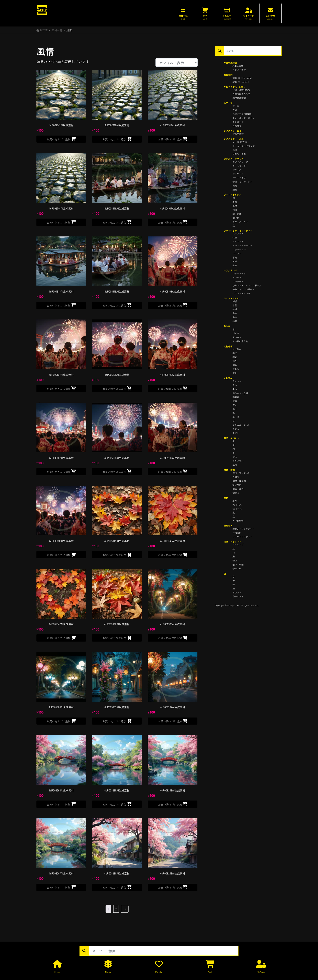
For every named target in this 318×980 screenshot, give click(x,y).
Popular (159, 972)
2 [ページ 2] (116, 909)
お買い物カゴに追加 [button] (59, 139)
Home (57, 972)
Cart (210, 972)
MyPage (261, 972)
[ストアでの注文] (177, 62)
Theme (108, 972)
